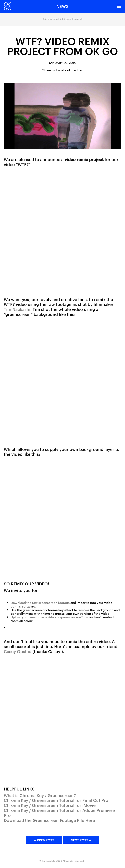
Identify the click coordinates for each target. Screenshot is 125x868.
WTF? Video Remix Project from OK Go (63, 46)
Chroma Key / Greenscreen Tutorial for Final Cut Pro (56, 800)
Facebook (64, 70)
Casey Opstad (18, 651)
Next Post (81, 840)
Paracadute (49, 861)
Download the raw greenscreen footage (40, 602)
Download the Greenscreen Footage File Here (49, 820)
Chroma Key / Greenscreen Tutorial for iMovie (50, 805)
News (62, 6)
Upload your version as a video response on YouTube (50, 617)
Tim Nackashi (17, 309)
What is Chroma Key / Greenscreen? (40, 795)
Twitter (78, 70)
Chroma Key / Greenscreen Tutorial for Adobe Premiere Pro (59, 813)
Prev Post (44, 840)
